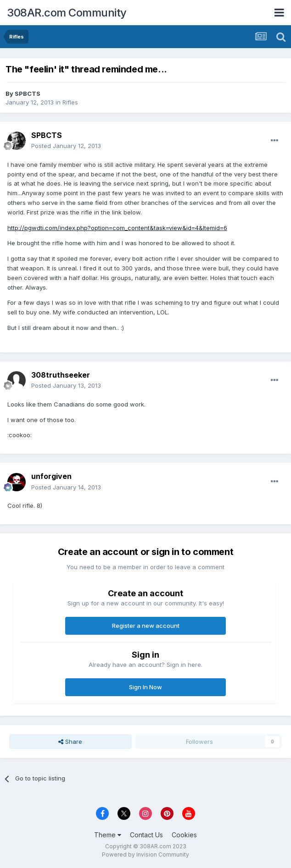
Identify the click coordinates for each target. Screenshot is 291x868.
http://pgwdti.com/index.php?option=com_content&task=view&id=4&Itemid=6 (117, 228)
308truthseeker (61, 375)
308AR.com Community (67, 13)
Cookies (184, 835)
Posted (66, 146)
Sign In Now (145, 687)
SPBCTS (28, 93)
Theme (108, 835)
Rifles (70, 102)
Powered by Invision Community (145, 854)
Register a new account (146, 626)
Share (70, 742)
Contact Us (146, 835)
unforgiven (51, 476)
